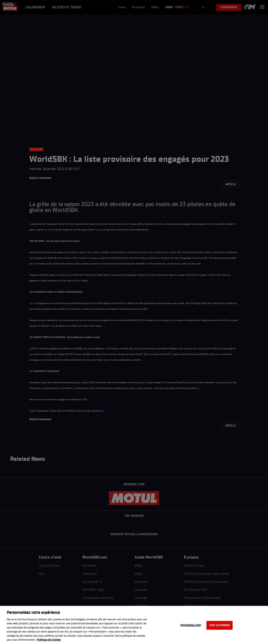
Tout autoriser (220, 625)
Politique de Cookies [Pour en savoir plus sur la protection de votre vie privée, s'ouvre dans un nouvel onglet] (49, 640)
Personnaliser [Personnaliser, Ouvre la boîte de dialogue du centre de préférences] (191, 625)
